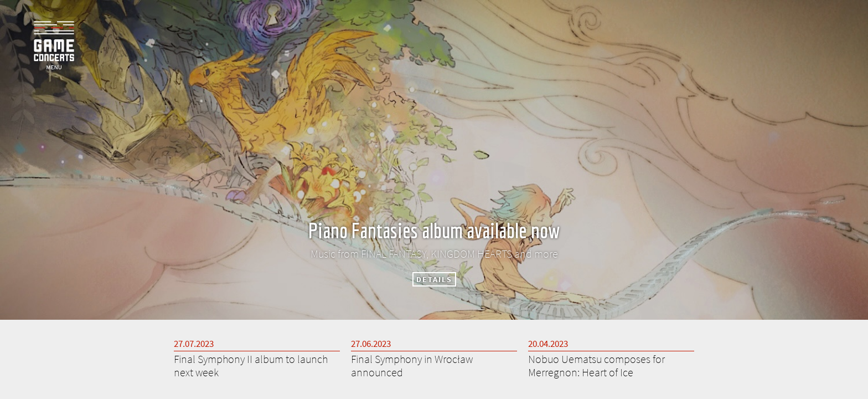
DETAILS (434, 279)
